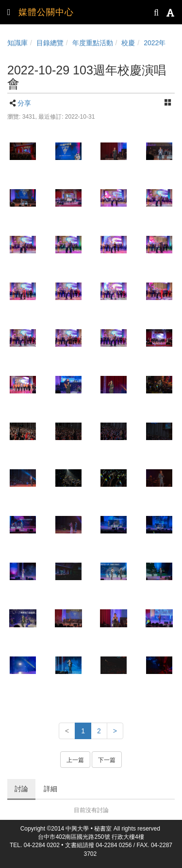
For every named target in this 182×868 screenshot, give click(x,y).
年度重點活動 (93, 43)
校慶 (128, 43)
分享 (24, 103)
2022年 (155, 43)
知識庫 (17, 43)
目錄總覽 (50, 43)
